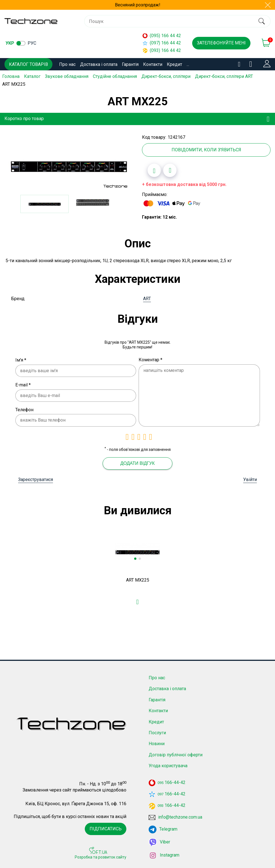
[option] (69, 166)
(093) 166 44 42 (162, 50)
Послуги (157, 732)
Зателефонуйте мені (221, 43)
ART (147, 298)
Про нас (67, 64)
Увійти (250, 480)
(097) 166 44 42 (162, 43)
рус (32, 43)
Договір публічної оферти (176, 755)
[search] (261, 21)
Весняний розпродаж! (138, 5)
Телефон (24, 409)
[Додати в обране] (154, 170)
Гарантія (130, 64)
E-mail (23, 385)
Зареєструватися (36, 480)
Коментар (150, 360)
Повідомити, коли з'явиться (206, 150)
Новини (157, 744)
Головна (11, 76)
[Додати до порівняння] (170, 170)
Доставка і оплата (99, 64)
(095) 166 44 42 (162, 36)
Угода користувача (168, 766)
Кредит (174, 64)
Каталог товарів (28, 64)
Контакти (153, 64)
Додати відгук (137, 463)
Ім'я (21, 360)
